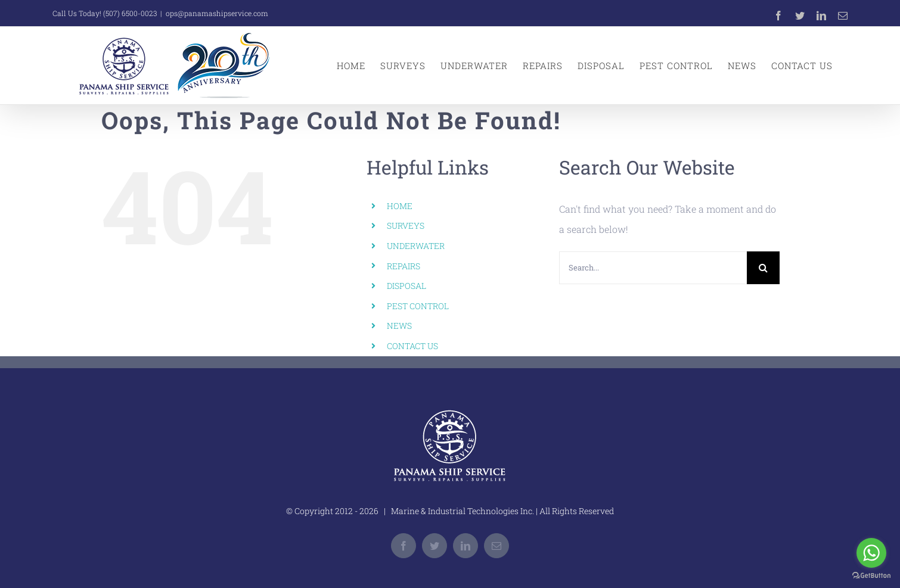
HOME (400, 206)
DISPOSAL (406, 286)
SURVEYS (406, 225)
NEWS (399, 326)
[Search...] (653, 268)
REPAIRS (404, 266)
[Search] (763, 268)
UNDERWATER (416, 246)
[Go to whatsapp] (871, 553)
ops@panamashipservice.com (217, 13)
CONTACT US (412, 346)
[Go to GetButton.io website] (871, 576)
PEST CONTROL (418, 306)
